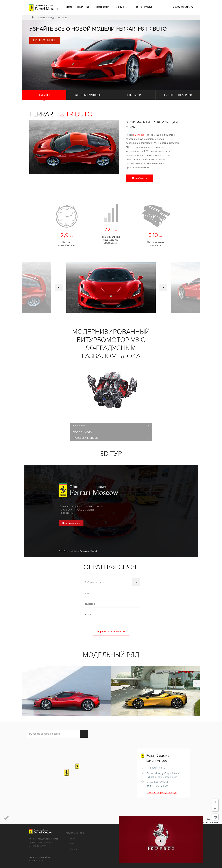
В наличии (144, 7)
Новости (103, 7)
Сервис (70, 844)
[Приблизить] (215, 802)
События (123, 7)
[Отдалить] (215, 808)
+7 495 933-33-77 (182, 7)
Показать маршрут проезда (162, 793)
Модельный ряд (77, 7)
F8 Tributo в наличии (178, 95)
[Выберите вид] (215, 817)
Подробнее (45, 40)
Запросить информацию (111, 632)
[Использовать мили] (203, 819)
